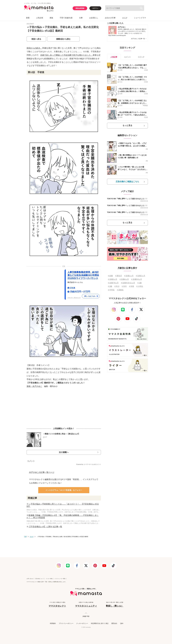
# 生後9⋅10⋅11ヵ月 (128, 283)
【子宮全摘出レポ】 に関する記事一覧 (45, 527)
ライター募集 (49, 579)
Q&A (122, 623)
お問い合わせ (30, 579)
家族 (51, 18)
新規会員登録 (80, 8)
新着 (28, 18)
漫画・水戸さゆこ (34, 386)
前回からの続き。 (34, 48)
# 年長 (132, 286)
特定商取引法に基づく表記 (100, 623)
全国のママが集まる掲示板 (86, 605)
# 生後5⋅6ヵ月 (137, 279)
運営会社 (114, 623)
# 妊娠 (110, 276)
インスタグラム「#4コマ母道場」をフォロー (64, 490)
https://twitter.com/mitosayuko (117, 35)
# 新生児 (119, 276)
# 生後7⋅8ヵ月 (113, 283)
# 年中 (124, 286)
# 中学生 (111, 290)
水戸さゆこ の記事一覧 (139, 39)
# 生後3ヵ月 (113, 279)
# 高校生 (120, 290)
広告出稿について (39, 579)
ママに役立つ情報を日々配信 (57, 605)
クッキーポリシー (82, 623)
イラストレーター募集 (60, 579)
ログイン (95, 8)
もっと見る (127, 125)
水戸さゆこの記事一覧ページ (42, 472)
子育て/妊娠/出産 (66, 18)
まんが (125, 18)
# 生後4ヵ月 (124, 279)
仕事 (81, 18)
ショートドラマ (140, 18)
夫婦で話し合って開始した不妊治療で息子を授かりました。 (66, 55)
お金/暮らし (94, 18)
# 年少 (117, 286)
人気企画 (40, 18)
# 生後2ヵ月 (140, 276)
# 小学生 (140, 286)
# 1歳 (140, 283)
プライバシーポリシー (66, 623)
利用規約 (53, 623)
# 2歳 (110, 286)
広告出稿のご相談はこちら (127, 182)
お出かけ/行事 (110, 18)
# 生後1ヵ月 (129, 276)
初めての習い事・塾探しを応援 (115, 605)
